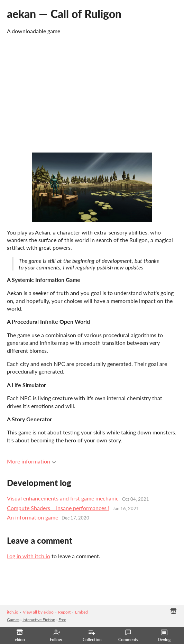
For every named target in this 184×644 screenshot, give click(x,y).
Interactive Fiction (39, 620)
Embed (81, 612)
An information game (33, 517)
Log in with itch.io (29, 556)
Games (13, 620)
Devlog (164, 636)
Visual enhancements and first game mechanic (63, 498)
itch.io (13, 612)
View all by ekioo (38, 612)
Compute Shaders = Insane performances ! (58, 508)
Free (62, 620)
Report (64, 612)
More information (31, 461)
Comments (128, 636)
